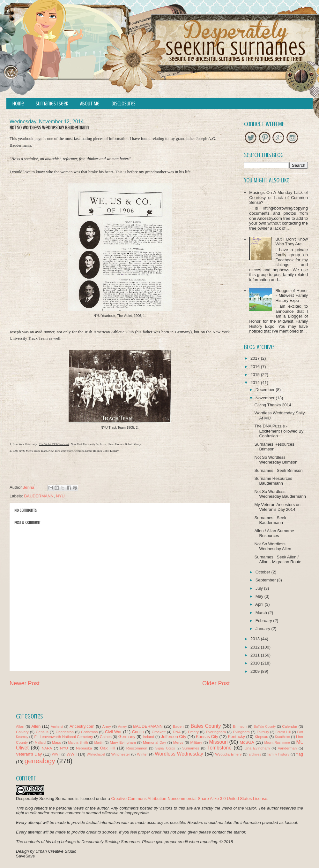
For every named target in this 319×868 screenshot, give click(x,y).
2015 (256, 375)
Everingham (216, 732)
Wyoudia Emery (229, 754)
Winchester (121, 754)
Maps (57, 742)
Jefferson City (173, 737)
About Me (90, 104)
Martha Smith (78, 743)
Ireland (149, 737)
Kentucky (236, 737)
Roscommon (137, 748)
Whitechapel (96, 754)
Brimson (240, 726)
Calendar (289, 726)
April (260, 604)
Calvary (22, 732)
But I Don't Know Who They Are (292, 242)
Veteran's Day (29, 754)
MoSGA (247, 742)
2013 (256, 639)
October (263, 572)
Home (18, 104)
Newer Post (25, 683)
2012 (256, 647)
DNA (177, 732)
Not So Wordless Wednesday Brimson (276, 460)
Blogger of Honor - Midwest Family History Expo (292, 296)
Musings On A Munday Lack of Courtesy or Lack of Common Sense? (278, 197)
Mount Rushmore (277, 743)
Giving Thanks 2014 (273, 405)
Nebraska (84, 748)
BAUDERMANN (39, 496)
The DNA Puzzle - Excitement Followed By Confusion (279, 431)
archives (255, 754)
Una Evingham (257, 748)
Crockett (159, 732)
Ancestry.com (82, 726)
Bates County (206, 726)
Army (106, 726)
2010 (256, 663)
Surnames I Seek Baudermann (270, 520)
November (266, 398)
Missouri (219, 742)
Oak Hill (108, 748)
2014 (256, 383)
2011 (256, 655)
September (266, 580)
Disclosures (124, 104)
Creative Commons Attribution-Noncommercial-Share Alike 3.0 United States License (189, 799)
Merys (178, 742)
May (260, 596)
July (260, 588)
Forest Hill (283, 732)
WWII (72, 754)
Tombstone (219, 748)
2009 (256, 671)
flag (300, 754)
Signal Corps (165, 748)
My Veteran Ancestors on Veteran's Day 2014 (277, 507)
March (262, 613)
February (264, 621)
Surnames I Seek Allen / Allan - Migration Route (278, 560)
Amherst (57, 727)
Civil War (113, 732)
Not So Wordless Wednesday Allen (273, 546)
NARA (47, 748)
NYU (60, 496)
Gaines (106, 737)
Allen (36, 726)
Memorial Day (155, 742)
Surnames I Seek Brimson (278, 470)
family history (278, 754)
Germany (127, 737)
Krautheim (282, 737)
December (266, 390)
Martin (99, 743)
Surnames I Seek (52, 104)
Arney (122, 727)
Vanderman (287, 748)
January (263, 629)
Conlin (138, 732)
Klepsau (262, 737)
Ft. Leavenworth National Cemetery (63, 737)
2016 (256, 367)
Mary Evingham (123, 742)
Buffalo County (265, 727)
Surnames (191, 748)
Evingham (241, 732)
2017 (256, 358)
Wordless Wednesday (179, 754)
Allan (20, 726)
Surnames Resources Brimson (274, 447)
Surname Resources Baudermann (273, 481)
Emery (193, 732)
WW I (56, 754)
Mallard (40, 743)
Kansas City (207, 737)
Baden (178, 726)
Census (42, 732)
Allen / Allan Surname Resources (274, 533)
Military (196, 742)
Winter (142, 754)
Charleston (65, 732)
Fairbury (263, 732)
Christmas (89, 732)
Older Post (216, 683)
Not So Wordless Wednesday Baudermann (280, 494)
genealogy (40, 761)
